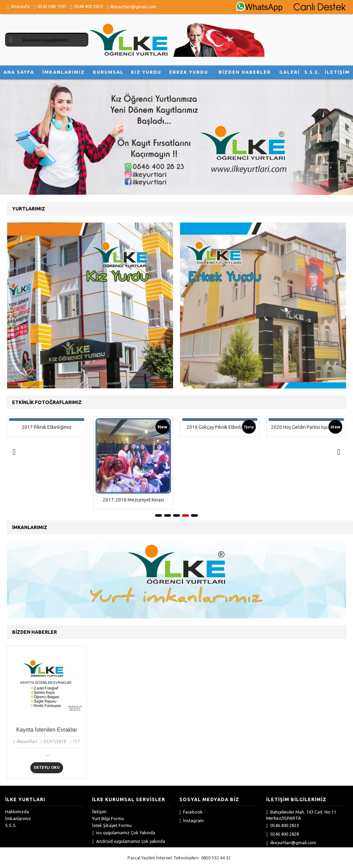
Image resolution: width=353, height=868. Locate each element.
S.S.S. (11, 825)
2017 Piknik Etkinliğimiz (47, 427)
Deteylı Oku (47, 767)
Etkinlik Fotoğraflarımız (47, 402)
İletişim (99, 812)
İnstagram (192, 821)
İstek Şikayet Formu (112, 825)
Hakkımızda (17, 812)
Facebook (191, 812)
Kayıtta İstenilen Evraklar (47, 730)
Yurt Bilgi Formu (108, 818)
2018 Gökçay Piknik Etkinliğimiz (220, 427)
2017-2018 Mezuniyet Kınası (133, 500)
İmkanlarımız (18, 818)
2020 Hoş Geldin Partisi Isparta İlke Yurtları (308, 427)
